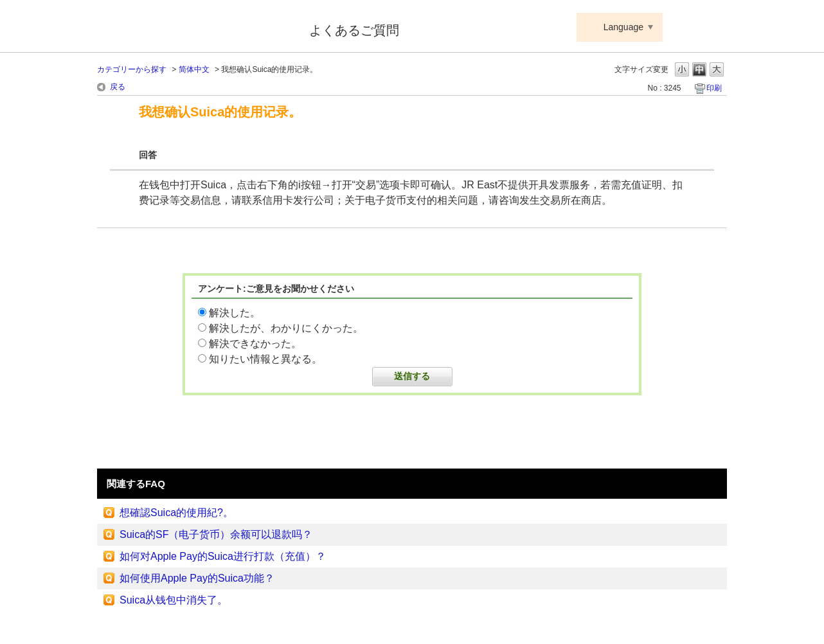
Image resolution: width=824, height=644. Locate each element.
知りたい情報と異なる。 (265, 359)
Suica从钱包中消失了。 (174, 600)
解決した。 (235, 313)
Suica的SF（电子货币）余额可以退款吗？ (216, 534)
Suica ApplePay (194, 28)
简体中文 (194, 69)
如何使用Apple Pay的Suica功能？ (197, 578)
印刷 (714, 88)
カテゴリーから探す (132, 69)
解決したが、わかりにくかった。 (286, 328)
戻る (118, 87)
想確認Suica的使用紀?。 (176, 513)
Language (623, 27)
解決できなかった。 (255, 344)
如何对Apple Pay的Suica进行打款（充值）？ (223, 556)
